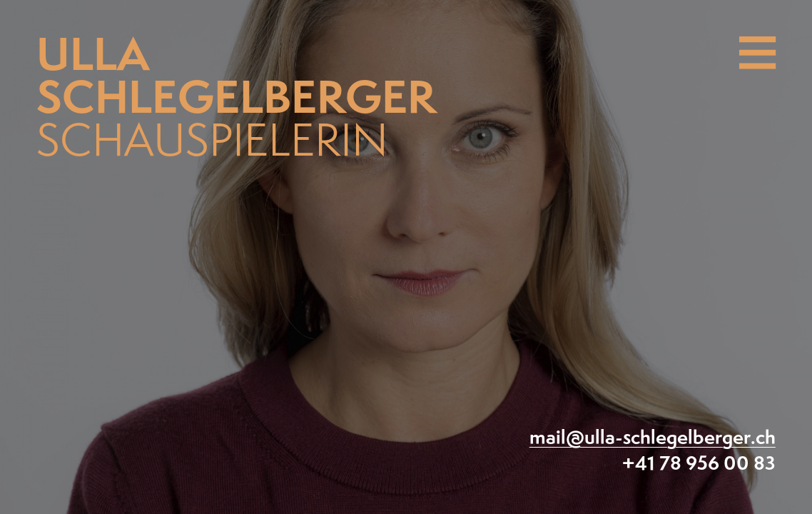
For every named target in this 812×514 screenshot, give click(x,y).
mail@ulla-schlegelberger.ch (653, 438)
